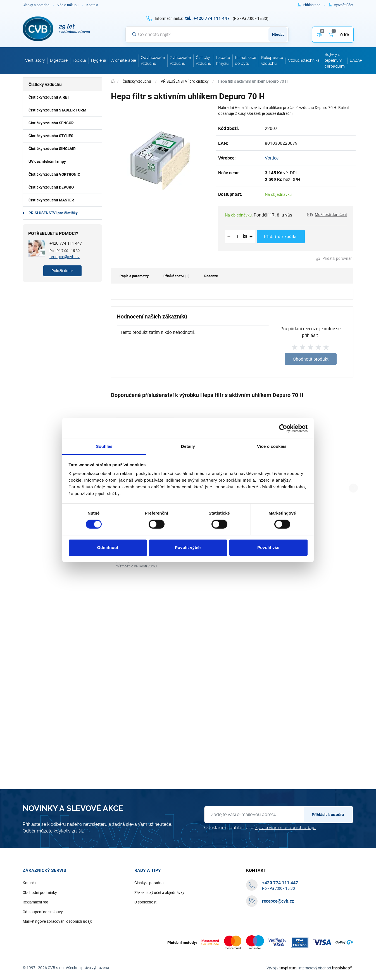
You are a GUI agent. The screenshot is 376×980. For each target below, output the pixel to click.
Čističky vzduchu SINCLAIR (52, 149)
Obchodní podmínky (40, 893)
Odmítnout (108, 547)
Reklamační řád (35, 902)
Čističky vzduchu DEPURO (51, 187)
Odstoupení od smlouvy (43, 912)
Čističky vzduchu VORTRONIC (54, 174)
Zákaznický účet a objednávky (159, 893)
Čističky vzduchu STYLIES (51, 136)
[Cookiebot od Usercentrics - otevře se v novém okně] (283, 428)
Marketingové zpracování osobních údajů (58, 921)
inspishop (342, 968)
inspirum (288, 968)
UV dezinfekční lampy (47, 161)
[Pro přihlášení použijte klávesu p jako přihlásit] (314, 5)
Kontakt (92, 5)
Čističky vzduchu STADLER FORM (57, 110)
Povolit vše (268, 547)
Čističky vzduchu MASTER (51, 200)
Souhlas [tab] (104, 446)
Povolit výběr (188, 547)
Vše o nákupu (68, 5)
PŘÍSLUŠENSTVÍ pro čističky (53, 213)
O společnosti (146, 902)
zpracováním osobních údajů (285, 828)
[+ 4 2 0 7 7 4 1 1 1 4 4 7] (207, 18)
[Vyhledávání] (207, 34)
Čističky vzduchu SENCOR (51, 123)
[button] (327, 215)
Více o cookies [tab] (272, 446)
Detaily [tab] (188, 446)
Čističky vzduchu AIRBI (49, 97)
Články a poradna (36, 5)
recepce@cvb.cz (65, 256)
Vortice (272, 158)
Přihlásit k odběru (328, 815)
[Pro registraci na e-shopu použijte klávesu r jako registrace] (344, 5)
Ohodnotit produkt (311, 359)
